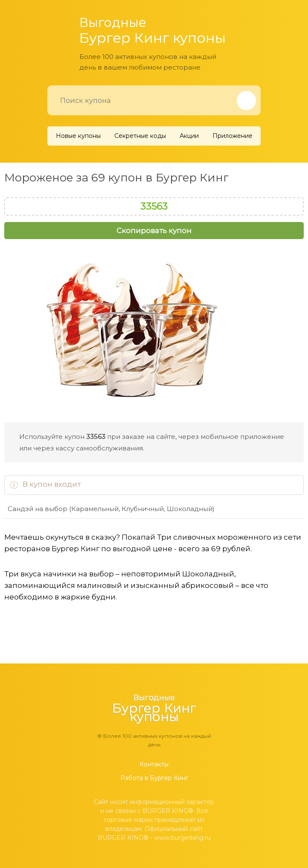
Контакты (154, 764)
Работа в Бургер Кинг (154, 778)
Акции (189, 136)
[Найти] (246, 101)
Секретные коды (140, 136)
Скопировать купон (154, 231)
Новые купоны (78, 136)
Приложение (232, 136)
